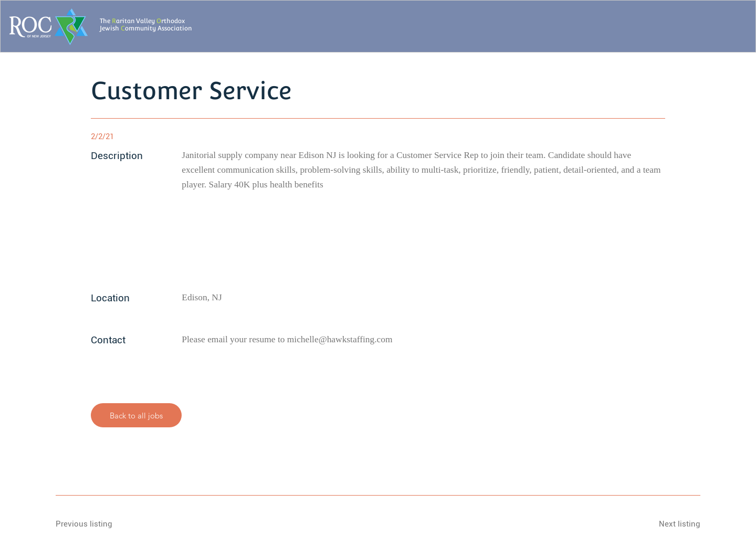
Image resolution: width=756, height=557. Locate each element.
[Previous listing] (93, 524)
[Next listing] (663, 524)
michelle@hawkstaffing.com (340, 339)
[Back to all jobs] (136, 415)
